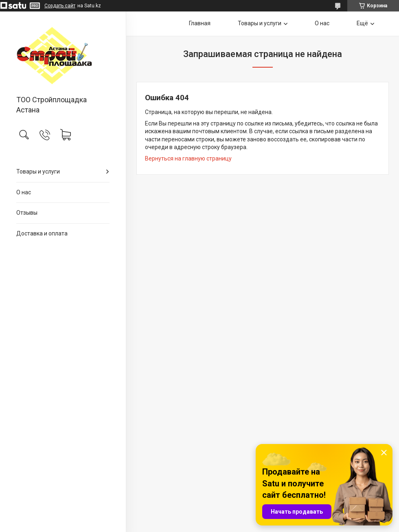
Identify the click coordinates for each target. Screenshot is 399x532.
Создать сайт (60, 6)
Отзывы (27, 213)
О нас (24, 192)
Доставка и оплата (42, 233)
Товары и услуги (38, 171)
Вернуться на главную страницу (188, 158)
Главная (200, 23)
